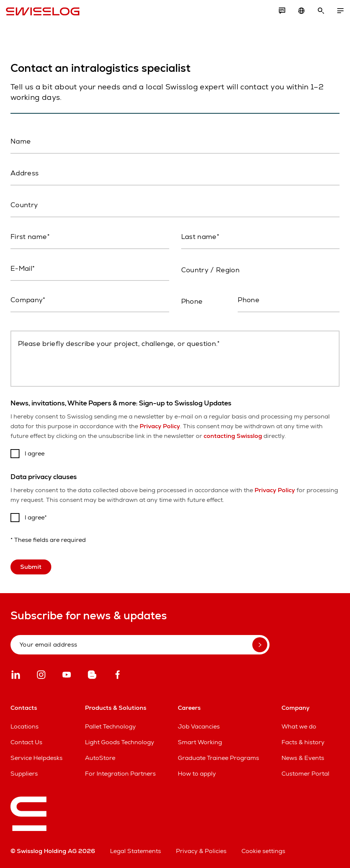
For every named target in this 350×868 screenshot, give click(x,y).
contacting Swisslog (233, 436)
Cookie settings (263, 851)
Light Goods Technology (120, 742)
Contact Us (26, 742)
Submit (31, 567)
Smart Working (200, 742)
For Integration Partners (120, 774)
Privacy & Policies (201, 851)
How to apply (197, 774)
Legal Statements (136, 851)
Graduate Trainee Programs (218, 758)
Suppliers (24, 774)
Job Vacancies (199, 726)
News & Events (303, 758)
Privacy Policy (160, 426)
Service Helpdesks (36, 758)
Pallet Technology (110, 726)
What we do (299, 726)
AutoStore (100, 758)
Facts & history (303, 742)
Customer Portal (305, 774)
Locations (25, 726)
